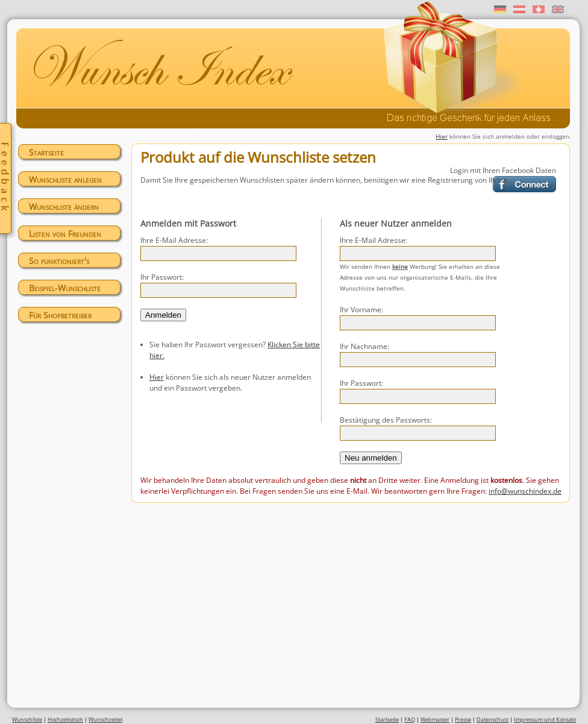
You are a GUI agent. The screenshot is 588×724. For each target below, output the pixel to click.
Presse (463, 719)
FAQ (410, 719)
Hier (442, 136)
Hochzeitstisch (65, 719)
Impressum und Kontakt (545, 719)
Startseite (46, 152)
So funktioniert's (59, 261)
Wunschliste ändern (64, 206)
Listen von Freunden (65, 234)
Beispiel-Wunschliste (65, 288)
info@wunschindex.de (525, 491)
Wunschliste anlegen (65, 179)
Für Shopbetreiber (60, 315)
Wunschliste (27, 719)
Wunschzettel (105, 719)
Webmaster (435, 719)
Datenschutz (493, 719)
